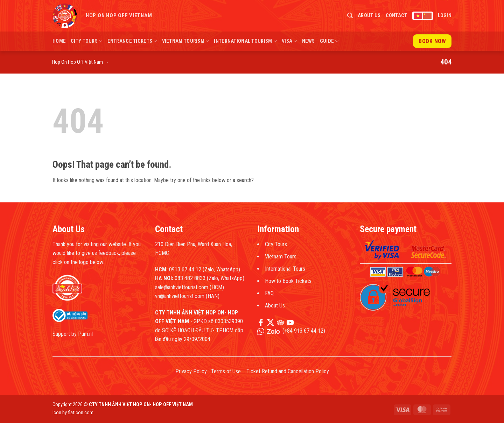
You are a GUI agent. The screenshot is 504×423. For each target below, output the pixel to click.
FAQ (269, 293)
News (309, 41)
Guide (329, 41)
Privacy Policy (191, 371)
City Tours (86, 41)
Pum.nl (85, 334)
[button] (350, 16)
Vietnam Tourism (186, 41)
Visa (289, 41)
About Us (369, 16)
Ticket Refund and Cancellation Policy (288, 371)
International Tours (285, 269)
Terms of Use (226, 371)
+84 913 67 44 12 (304, 331)
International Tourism (245, 41)
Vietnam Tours (281, 256)
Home (59, 41)
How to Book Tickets (288, 281)
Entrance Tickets (132, 41)
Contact (397, 16)
